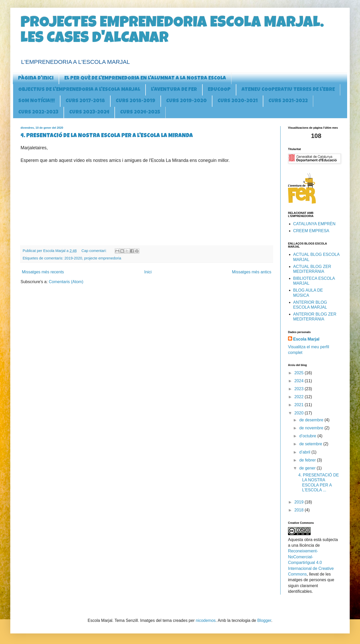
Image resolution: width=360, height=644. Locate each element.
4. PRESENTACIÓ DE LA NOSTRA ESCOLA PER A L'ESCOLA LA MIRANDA (107, 136)
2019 (300, 502)
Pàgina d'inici (36, 79)
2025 (300, 373)
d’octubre (308, 436)
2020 (300, 413)
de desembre (312, 420)
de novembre (312, 428)
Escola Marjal (306, 339)
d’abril (305, 452)
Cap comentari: (95, 251)
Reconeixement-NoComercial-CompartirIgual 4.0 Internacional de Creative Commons (311, 563)
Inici (148, 272)
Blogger (264, 620)
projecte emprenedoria (103, 258)
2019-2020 (73, 258)
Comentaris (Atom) (66, 282)
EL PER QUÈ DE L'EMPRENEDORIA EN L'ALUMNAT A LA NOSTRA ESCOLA (145, 79)
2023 (300, 389)
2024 (300, 381)
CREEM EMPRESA (311, 231)
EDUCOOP (219, 90)
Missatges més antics (252, 272)
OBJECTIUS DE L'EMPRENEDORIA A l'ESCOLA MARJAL (79, 90)
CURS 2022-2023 (38, 112)
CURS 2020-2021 (238, 101)
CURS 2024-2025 (140, 112)
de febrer (308, 460)
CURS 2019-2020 (186, 101)
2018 (300, 510)
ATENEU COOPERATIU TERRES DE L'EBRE (288, 90)
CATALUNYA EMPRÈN (314, 224)
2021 (300, 405)
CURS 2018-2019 (136, 101)
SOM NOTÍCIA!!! (37, 101)
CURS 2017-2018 (85, 101)
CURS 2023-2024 (89, 112)
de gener (308, 468)
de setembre (311, 444)
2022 (300, 397)
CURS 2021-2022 (288, 101)
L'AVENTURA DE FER (174, 90)
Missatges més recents (43, 272)
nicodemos (206, 620)
